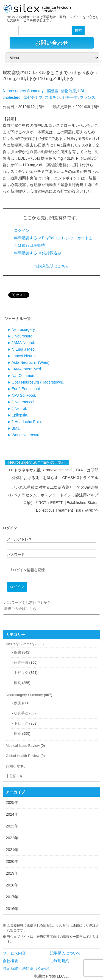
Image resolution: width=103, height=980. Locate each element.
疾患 (18, 652)
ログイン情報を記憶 (26, 570)
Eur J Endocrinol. (26, 389)
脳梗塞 (53, 91)
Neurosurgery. (24, 330)
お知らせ (13, 766)
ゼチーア (70, 97)
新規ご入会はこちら (20, 609)
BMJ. (16, 428)
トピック (21, 673)
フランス (88, 97)
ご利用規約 (60, 961)
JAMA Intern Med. (27, 369)
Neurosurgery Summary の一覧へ (37, 462)
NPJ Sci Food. (24, 395)
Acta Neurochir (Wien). (31, 362)
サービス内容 (14, 953)
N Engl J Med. (24, 349)
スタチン (52, 97)
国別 (18, 683)
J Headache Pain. (27, 422)
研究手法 (21, 662)
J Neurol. (19, 409)
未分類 (11, 776)
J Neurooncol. (23, 402)
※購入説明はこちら (52, 266)
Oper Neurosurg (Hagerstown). (38, 382)
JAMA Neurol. (23, 343)
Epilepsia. (20, 415)
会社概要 (10, 961)
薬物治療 (68, 91)
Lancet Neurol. (24, 356)
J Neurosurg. (23, 336)
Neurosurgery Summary (23, 91)
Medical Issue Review (23, 746)
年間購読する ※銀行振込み (38, 253)
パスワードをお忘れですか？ (27, 603)
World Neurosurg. (27, 435)
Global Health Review (23, 756)
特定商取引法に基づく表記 (26, 968)
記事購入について (65, 953)
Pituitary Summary (20, 644)
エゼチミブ (33, 97)
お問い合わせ (52, 43)
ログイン (22, 230)
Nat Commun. (23, 376)
